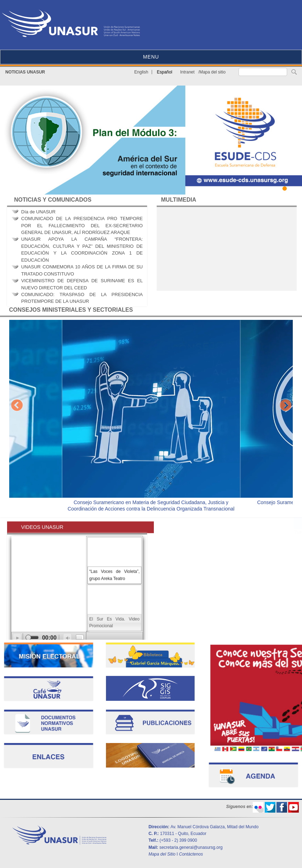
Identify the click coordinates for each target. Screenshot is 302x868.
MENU (151, 57)
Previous (17, 406)
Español (165, 72)
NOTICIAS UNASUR (25, 72)
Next (285, 406)
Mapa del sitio (212, 72)
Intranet (187, 72)
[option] (151, 417)
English (141, 72)
